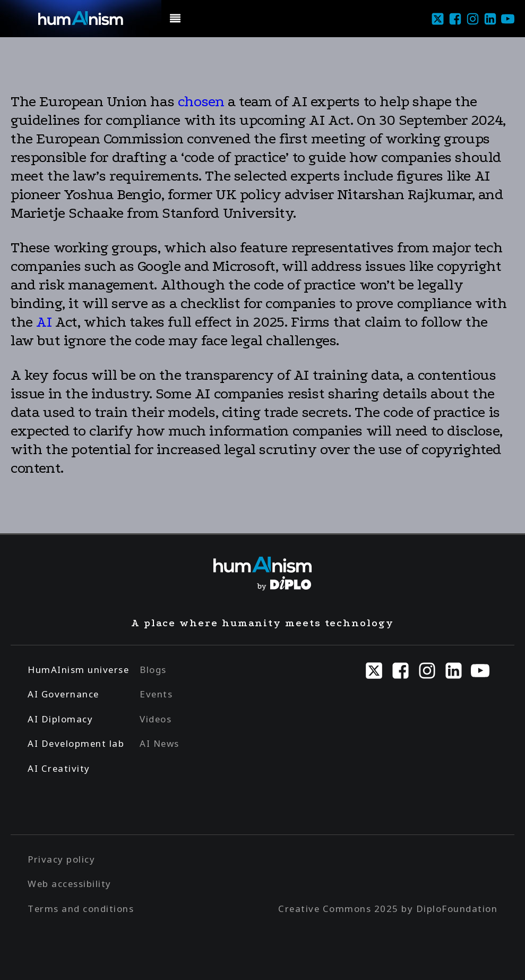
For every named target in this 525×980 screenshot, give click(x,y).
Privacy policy (61, 859)
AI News (160, 743)
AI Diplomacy (60, 719)
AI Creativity (59, 768)
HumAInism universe (78, 670)
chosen (201, 101)
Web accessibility (70, 884)
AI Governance (63, 694)
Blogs (153, 670)
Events (156, 694)
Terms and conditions (81, 909)
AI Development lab (76, 743)
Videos (156, 719)
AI (44, 322)
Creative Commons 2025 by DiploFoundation (388, 909)
